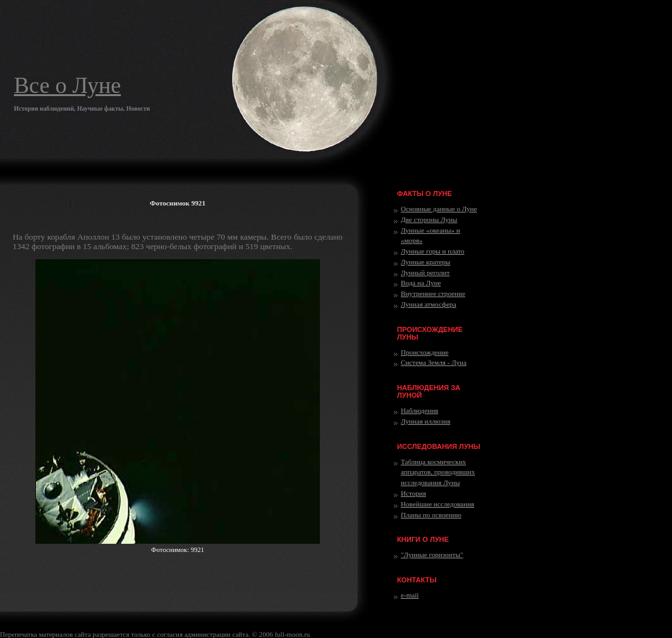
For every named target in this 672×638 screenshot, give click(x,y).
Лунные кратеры (425, 262)
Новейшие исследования (437, 504)
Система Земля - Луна (434, 362)
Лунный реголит (425, 273)
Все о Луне (67, 85)
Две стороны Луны (429, 219)
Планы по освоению (431, 515)
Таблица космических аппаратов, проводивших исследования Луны (438, 472)
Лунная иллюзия (425, 421)
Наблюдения (419, 410)
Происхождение (425, 352)
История (413, 493)
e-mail (410, 595)
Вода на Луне (421, 283)
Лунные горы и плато (433, 251)
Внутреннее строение (433, 293)
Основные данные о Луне (439, 209)
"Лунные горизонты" (432, 555)
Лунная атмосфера (429, 304)
